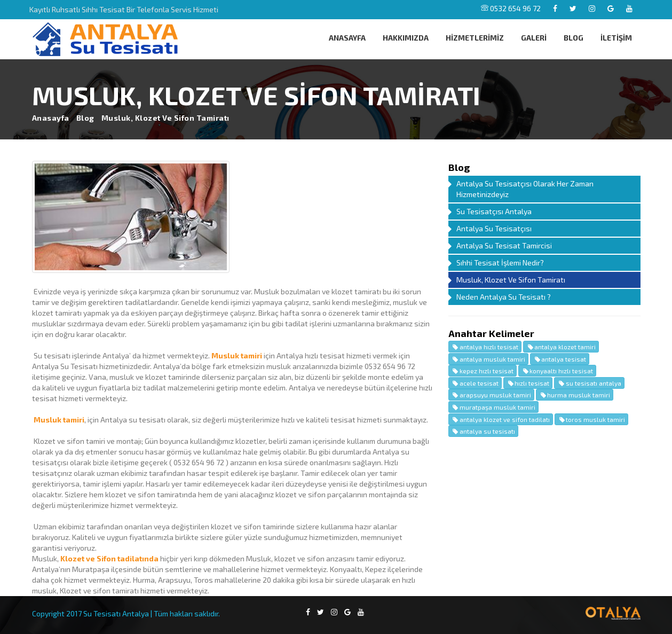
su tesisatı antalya (589, 383)
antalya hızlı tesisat (485, 347)
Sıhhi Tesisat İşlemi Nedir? (500, 263)
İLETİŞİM (616, 38)
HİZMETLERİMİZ (475, 38)
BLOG (574, 38)
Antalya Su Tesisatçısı (494, 228)
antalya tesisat (560, 359)
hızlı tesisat (528, 383)
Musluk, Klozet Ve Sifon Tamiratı (511, 280)
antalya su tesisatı (483, 431)
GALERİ (534, 38)
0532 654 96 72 (511, 8)
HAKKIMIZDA (406, 38)
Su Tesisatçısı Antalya (494, 211)
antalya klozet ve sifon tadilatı (501, 419)
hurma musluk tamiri (575, 395)
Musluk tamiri (237, 355)
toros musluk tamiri (591, 419)
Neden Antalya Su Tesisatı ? (504, 297)
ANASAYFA (347, 38)
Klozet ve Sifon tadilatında (109, 558)
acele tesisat (475, 383)
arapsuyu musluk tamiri (491, 395)
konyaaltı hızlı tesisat (557, 371)
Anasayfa (51, 118)
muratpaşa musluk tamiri (493, 407)
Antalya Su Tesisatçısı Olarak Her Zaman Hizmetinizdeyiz (525, 189)
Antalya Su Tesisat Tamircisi (504, 245)
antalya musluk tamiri (488, 359)
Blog (85, 118)
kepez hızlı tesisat (483, 371)
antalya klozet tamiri (561, 347)
